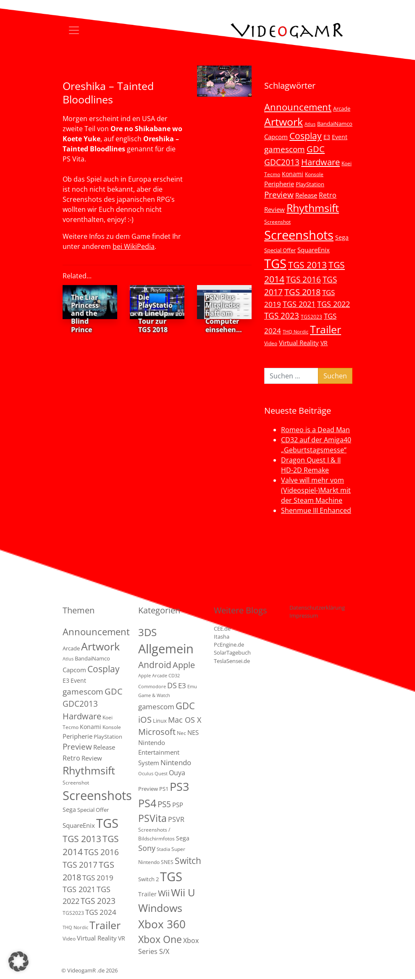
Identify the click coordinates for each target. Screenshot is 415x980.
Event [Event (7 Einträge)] (340, 137)
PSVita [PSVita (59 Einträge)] (152, 818)
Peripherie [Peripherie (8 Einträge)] (279, 184)
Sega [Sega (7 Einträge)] (342, 237)
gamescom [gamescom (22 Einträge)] (285, 149)
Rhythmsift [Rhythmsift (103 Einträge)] (313, 208)
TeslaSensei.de (232, 661)
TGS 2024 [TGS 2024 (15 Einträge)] (101, 912)
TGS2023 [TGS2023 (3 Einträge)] (311, 317)
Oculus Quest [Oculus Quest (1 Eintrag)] (153, 774)
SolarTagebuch (232, 652)
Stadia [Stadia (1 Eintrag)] (163, 849)
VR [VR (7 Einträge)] (324, 343)
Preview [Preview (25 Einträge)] (279, 195)
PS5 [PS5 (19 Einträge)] (164, 804)
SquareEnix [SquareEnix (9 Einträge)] (314, 250)
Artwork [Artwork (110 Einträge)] (284, 122)
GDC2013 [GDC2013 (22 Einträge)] (282, 162)
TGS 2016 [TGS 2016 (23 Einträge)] (303, 280)
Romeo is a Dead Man (315, 430)
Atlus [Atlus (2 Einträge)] (310, 124)
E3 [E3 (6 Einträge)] (327, 137)
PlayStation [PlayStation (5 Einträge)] (310, 184)
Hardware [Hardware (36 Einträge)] (320, 162)
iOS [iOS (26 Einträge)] (145, 719)
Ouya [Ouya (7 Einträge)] (177, 773)
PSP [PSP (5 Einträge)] (178, 805)
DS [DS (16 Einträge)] (172, 685)
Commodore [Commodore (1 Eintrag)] (152, 687)
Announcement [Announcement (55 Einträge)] (298, 107)
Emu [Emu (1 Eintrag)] (192, 687)
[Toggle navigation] (74, 30)
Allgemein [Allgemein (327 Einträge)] (166, 649)
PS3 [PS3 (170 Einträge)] (179, 786)
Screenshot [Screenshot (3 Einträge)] (277, 222)
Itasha (222, 637)
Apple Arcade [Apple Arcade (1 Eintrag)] (153, 676)
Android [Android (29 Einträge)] (155, 665)
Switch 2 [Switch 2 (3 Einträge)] (148, 879)
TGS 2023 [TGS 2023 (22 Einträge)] (282, 316)
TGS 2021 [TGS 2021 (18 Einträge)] (299, 304)
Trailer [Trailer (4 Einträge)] (147, 894)
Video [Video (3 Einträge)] (271, 343)
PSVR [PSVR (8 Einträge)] (176, 819)
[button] (18, 962)
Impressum (304, 615)
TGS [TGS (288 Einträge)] (171, 876)
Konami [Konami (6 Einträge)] (293, 174)
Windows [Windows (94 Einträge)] (160, 908)
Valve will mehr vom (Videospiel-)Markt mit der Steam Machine (316, 490)
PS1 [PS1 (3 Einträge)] (164, 789)
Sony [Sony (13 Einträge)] (147, 848)
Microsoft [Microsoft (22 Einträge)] (157, 732)
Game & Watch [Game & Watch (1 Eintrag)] (154, 695)
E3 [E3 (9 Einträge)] (182, 685)
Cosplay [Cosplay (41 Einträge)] (306, 136)
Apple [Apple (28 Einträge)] (184, 665)
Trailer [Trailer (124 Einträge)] (326, 329)
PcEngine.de (229, 645)
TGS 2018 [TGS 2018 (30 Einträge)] (302, 292)
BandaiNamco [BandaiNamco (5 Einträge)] (335, 124)
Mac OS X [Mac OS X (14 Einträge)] (185, 720)
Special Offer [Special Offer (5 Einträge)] (280, 250)
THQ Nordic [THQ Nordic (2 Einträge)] (295, 332)
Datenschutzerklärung (317, 608)
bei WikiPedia (134, 246)
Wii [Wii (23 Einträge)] (164, 893)
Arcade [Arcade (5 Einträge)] (342, 108)
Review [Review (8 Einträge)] (274, 209)
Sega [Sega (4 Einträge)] (183, 838)
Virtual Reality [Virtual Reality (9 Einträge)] (299, 343)
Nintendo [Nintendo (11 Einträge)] (176, 762)
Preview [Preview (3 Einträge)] (148, 789)
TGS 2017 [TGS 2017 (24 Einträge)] (80, 865)
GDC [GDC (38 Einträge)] (185, 706)
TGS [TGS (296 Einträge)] (275, 263)
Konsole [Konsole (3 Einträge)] (314, 174)
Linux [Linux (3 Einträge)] (160, 721)
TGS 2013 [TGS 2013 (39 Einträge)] (307, 265)
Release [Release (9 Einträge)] (306, 195)
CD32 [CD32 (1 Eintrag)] (174, 676)
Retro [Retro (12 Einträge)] (328, 195)
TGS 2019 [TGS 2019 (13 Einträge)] (98, 878)
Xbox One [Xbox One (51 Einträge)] (160, 939)
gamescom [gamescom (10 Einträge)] (156, 707)
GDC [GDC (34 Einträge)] (316, 149)
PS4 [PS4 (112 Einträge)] (147, 803)
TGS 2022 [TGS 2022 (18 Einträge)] (334, 304)
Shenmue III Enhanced (316, 510)
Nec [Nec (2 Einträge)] (181, 733)
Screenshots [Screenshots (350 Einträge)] (299, 235)
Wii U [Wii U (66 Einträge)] (183, 893)
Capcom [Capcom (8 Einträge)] (276, 137)
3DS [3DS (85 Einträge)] (147, 632)
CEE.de (222, 629)
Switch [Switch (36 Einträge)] (188, 860)
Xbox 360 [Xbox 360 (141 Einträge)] (162, 924)
